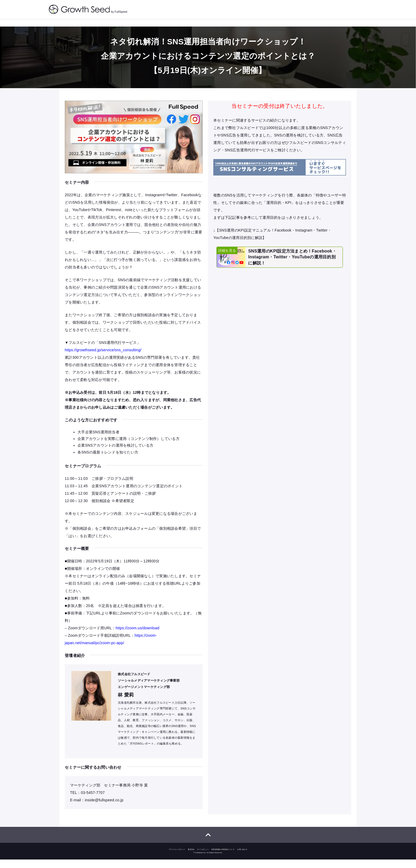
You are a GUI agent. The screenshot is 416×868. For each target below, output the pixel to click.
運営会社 (191, 858)
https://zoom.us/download (138, 634)
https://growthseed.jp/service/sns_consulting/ (103, 351)
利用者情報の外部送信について (223, 858)
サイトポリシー (203, 858)
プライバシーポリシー (177, 858)
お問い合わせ (242, 858)
